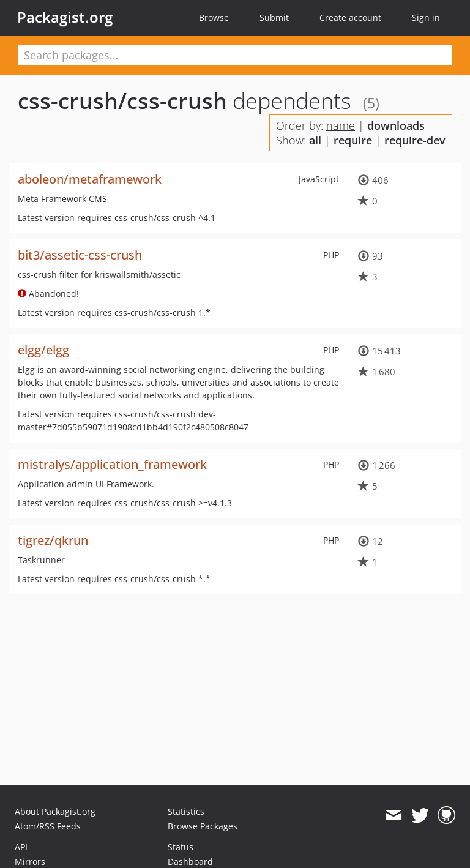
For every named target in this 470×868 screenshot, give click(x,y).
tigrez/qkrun (53, 540)
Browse (214, 17)
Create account (350, 17)
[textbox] (235, 55)
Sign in (426, 17)
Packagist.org (65, 17)
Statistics (186, 811)
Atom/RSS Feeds (48, 826)
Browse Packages (203, 826)
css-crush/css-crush (122, 101)
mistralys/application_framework (112, 464)
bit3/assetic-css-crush (80, 255)
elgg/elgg (43, 350)
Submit (274, 17)
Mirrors (30, 862)
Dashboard (190, 862)
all (315, 140)
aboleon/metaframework (90, 179)
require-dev (415, 140)
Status (181, 847)
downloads (396, 125)
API (21, 847)
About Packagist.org (55, 811)
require (353, 140)
